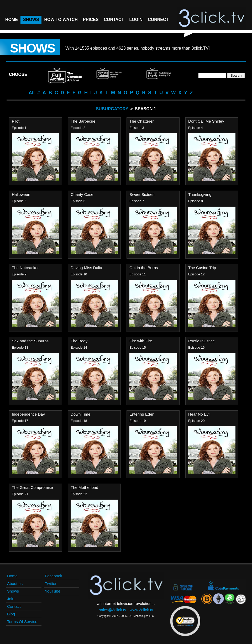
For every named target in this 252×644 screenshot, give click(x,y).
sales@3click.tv (113, 610)
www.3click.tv (141, 610)
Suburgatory (112, 109)
